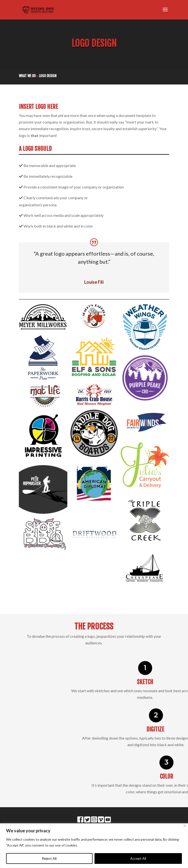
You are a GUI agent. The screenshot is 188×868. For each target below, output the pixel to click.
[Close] (185, 826)
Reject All (49, 858)
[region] (94, 846)
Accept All (138, 858)
